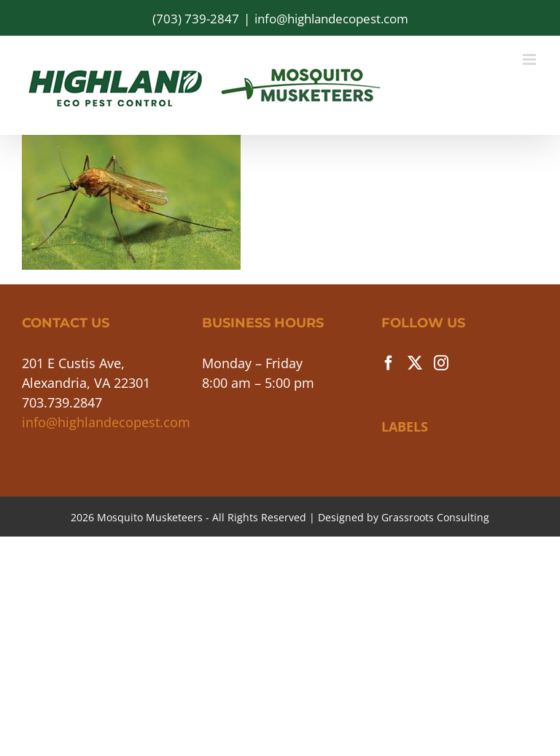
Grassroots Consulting (435, 517)
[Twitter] (415, 363)
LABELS (405, 426)
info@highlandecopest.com (331, 19)
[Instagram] (441, 363)
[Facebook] (389, 363)
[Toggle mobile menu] (530, 59)
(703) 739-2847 (196, 19)
